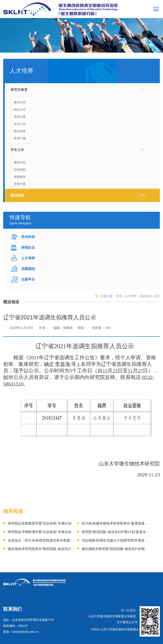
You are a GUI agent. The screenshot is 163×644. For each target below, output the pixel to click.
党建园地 (28, 269)
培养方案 (20, 117)
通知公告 (20, 162)
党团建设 (20, 177)
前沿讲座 (20, 131)
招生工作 (20, 109)
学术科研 (28, 237)
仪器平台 (28, 279)
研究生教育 (19, 90)
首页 (119, 296)
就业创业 (17, 195)
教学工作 (20, 102)
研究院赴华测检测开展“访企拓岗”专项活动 (40, 532)
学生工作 (17, 150)
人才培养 (28, 258)
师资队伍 (28, 248)
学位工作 (20, 124)
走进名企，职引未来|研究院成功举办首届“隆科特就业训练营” (54, 540)
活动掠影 (20, 170)
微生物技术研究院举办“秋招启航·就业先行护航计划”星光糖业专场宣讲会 (62, 549)
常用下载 (20, 138)
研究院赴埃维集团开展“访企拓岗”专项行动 (40, 523)
